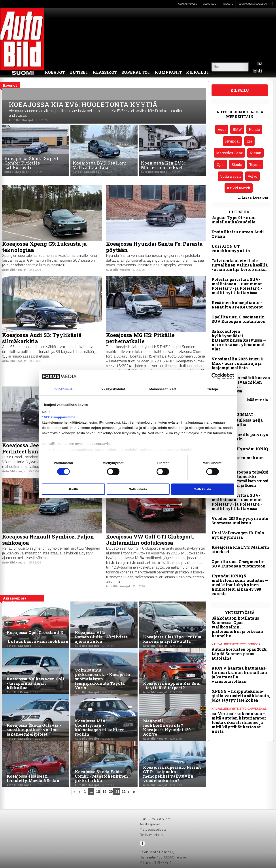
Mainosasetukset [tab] (163, 389)
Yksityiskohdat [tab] (113, 389)
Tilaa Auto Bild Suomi (155, 819)
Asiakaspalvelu (151, 824)
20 (111, 792)
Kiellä (73, 489)
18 (98, 792)
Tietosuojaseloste (153, 829)
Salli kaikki (203, 489)
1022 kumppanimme (59, 417)
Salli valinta (138, 489)
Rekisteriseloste (152, 835)
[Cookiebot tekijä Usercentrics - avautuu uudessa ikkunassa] (215, 376)
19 (104, 792)
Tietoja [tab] (213, 389)
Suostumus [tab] (63, 389)
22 (124, 792)
